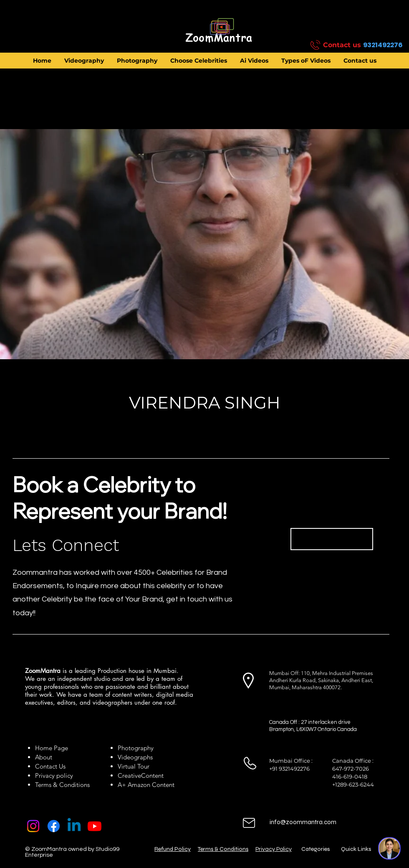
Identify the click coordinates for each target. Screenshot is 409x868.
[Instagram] (33, 826)
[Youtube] (95, 826)
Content (152, 775)
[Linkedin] (74, 826)
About (45, 757)
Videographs (135, 757)
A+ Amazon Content (146, 785)
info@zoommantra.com (303, 822)
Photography (136, 748)
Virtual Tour (134, 766)
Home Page (52, 748)
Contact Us (50, 766)
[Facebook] (54, 826)
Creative (129, 775)
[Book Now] (332, 539)
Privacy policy (54, 775)
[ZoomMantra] (219, 38)
